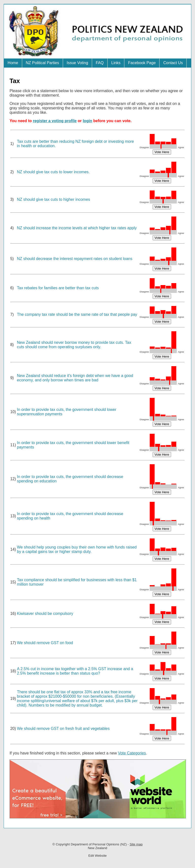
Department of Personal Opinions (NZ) (99, 844)
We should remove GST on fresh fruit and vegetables (63, 729)
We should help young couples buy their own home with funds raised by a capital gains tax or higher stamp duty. (77, 549)
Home (13, 63)
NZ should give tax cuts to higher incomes (54, 199)
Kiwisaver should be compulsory (45, 614)
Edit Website (98, 856)
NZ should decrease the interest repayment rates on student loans (75, 259)
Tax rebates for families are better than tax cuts (58, 288)
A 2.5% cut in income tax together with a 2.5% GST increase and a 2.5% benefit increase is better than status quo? (75, 671)
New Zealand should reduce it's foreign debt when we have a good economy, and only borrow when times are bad (75, 378)
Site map (136, 844)
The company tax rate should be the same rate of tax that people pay (77, 314)
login (87, 121)
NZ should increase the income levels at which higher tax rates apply (77, 228)
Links (116, 63)
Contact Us (173, 63)
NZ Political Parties (42, 63)
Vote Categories (132, 753)
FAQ (100, 63)
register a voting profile (55, 121)
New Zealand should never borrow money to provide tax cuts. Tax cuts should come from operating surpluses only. (74, 345)
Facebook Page (142, 63)
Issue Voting (77, 63)
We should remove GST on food (45, 643)
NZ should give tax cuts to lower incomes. (53, 172)
